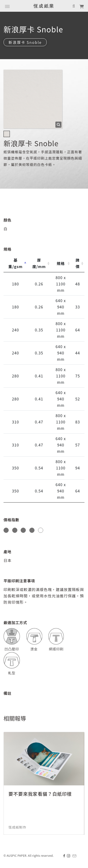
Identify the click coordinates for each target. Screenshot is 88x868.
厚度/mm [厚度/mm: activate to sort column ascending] (39, 263)
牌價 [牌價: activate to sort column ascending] (78, 263)
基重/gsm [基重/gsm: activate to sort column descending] (16, 263)
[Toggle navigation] (7, 6)
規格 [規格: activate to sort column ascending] (61, 263)
